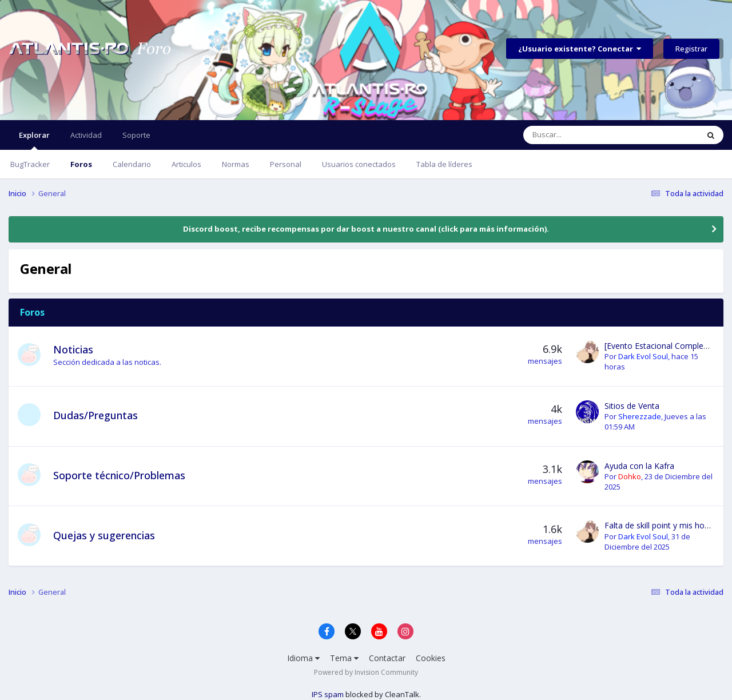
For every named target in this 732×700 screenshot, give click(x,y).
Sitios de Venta (632, 406)
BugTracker (30, 164)
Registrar (691, 49)
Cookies (431, 658)
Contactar (387, 658)
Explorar (34, 140)
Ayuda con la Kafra (639, 466)
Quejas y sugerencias (104, 535)
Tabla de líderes (444, 164)
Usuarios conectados (359, 164)
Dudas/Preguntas (96, 415)
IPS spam (328, 694)
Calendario (132, 164)
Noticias (73, 349)
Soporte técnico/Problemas (119, 475)
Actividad (86, 135)
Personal (286, 164)
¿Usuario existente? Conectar (580, 49)
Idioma (303, 658)
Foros (81, 164)
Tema (344, 658)
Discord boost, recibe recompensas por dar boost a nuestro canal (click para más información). (366, 229)
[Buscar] (585, 135)
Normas (236, 164)
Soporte (136, 135)
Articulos (186, 164)
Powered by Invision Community (366, 672)
